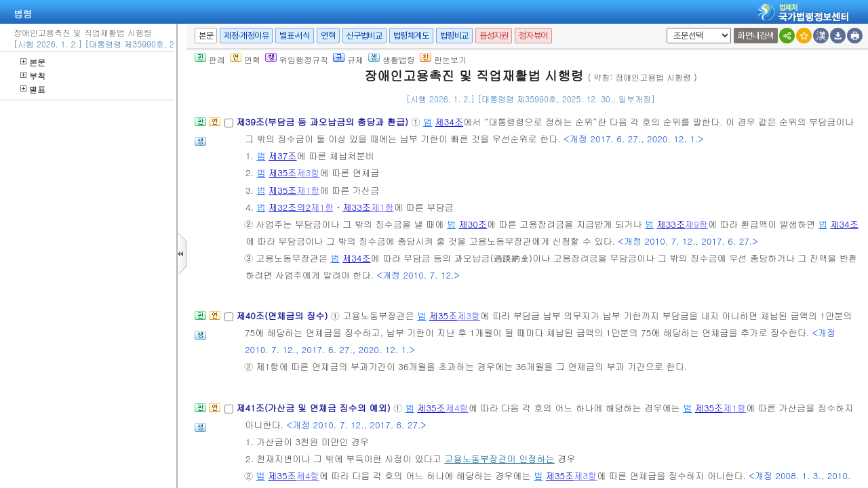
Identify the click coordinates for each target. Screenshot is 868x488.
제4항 (457, 408)
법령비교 (454, 36)
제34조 (450, 122)
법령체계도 (411, 36)
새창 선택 (664, 28)
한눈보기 (443, 59)
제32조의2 (290, 207)
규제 (348, 59)
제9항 (696, 224)
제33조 (357, 207)
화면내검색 (756, 36)
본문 (33, 62)
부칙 (33, 76)
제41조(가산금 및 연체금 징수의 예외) (315, 408)
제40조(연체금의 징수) (283, 316)
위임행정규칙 (297, 59)
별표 (33, 89)
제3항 (309, 172)
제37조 (283, 156)
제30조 (473, 224)
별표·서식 (295, 36)
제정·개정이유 (246, 36)
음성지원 (494, 36)
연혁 (328, 36)
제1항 (309, 190)
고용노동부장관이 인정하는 (499, 459)
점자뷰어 (533, 36)
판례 (210, 59)
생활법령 (392, 59)
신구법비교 (364, 36)
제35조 (283, 172)
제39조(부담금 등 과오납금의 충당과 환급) (323, 122)
